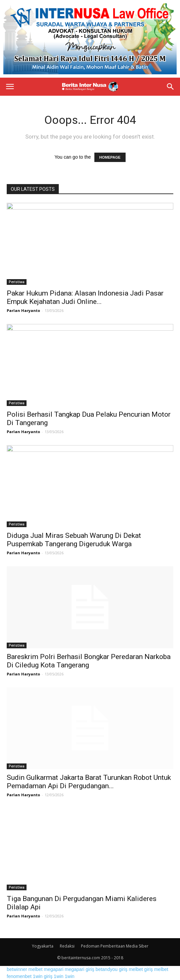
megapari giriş (80, 969)
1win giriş (43, 976)
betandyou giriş (112, 969)
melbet (36, 969)
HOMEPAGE (110, 157)
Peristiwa (17, 282)
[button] (171, 87)
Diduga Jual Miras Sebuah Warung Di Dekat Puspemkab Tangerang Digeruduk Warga (74, 540)
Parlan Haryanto (23, 310)
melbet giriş (141, 969)
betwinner (17, 969)
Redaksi (67, 946)
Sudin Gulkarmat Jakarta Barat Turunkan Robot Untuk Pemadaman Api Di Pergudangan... (89, 782)
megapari (54, 969)
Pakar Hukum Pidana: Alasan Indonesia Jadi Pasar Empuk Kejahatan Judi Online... (85, 297)
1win (59, 976)
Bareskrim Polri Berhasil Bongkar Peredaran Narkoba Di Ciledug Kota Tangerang (89, 661)
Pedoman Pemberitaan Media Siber (115, 946)
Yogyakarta (43, 946)
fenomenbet (19, 976)
